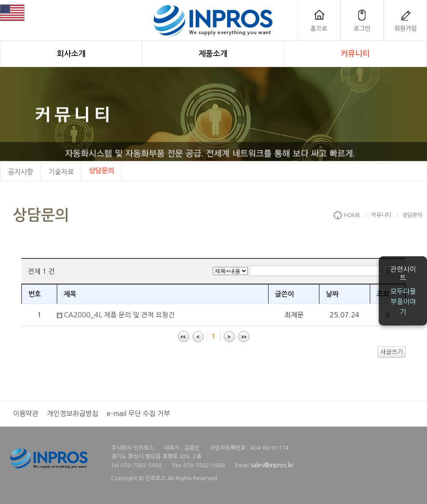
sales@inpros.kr (272, 465)
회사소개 (71, 54)
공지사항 (20, 172)
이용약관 (26, 413)
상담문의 (102, 171)
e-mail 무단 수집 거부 (138, 413)
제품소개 (213, 54)
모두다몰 (403, 291)
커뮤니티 (355, 54)
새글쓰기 (392, 352)
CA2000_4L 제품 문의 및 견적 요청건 (119, 315)
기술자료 (61, 172)
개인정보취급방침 (73, 413)
